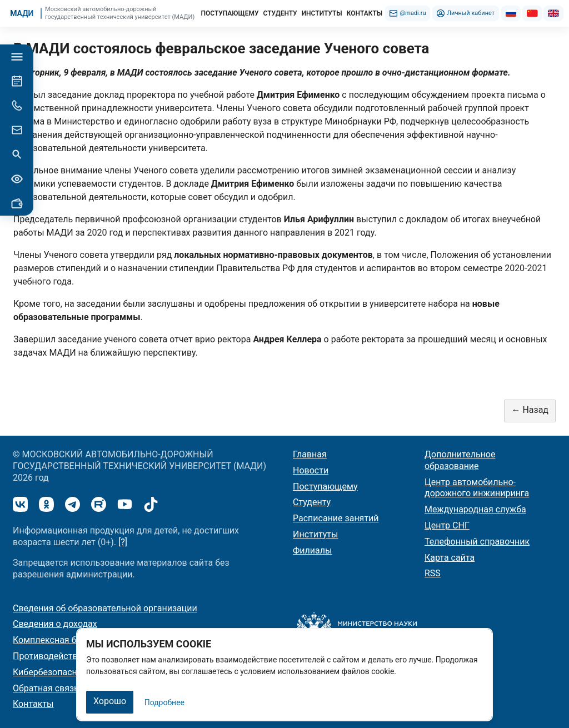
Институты (315, 534)
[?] (123, 542)
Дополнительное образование (460, 460)
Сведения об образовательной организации (105, 608)
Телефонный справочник (477, 542)
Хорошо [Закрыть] (110, 701)
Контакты (33, 704)
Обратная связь (46, 688)
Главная (310, 454)
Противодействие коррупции (74, 656)
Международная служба (475, 509)
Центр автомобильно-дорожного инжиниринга (477, 488)
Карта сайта (450, 558)
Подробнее (164, 702)
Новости (311, 470)
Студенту (312, 502)
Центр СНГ (447, 525)
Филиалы (312, 550)
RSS (433, 573)
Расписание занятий (336, 518)
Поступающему (325, 487)
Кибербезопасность (54, 672)
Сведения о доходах (55, 624)
